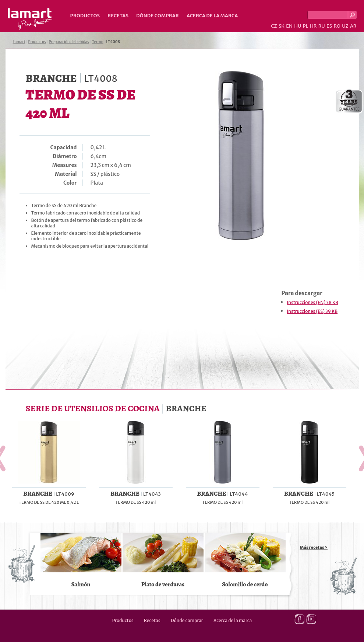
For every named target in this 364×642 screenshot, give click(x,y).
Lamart (30, 19)
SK (282, 26)
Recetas (118, 16)
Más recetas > (314, 547)
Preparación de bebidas (69, 42)
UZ (345, 26)
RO (337, 26)
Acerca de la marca (212, 16)
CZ (274, 26)
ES (329, 26)
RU (322, 26)
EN (289, 26)
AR (353, 26)
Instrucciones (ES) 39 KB (312, 311)
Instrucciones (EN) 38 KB (313, 302)
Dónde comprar (158, 16)
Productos (85, 16)
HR (313, 26)
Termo (98, 42)
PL (306, 26)
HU (298, 26)
